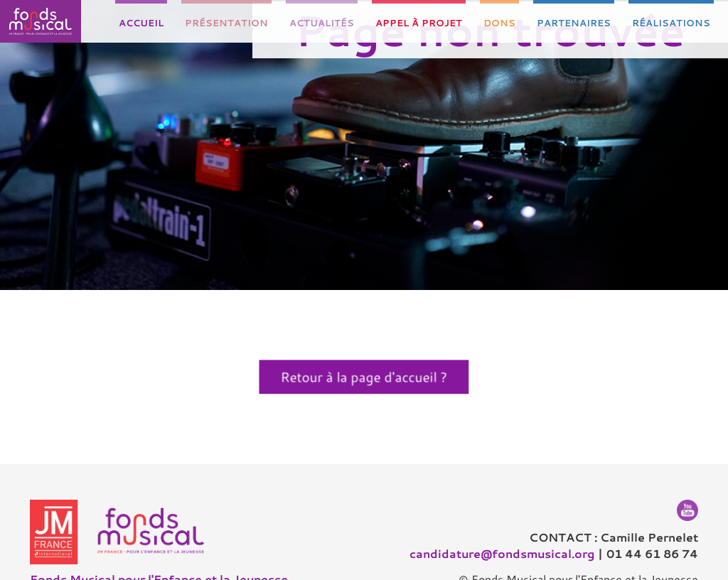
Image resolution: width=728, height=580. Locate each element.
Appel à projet (419, 23)
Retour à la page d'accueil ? (364, 377)
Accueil (141, 23)
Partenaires (574, 23)
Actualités (322, 23)
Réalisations (671, 23)
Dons (499, 23)
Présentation (226, 23)
